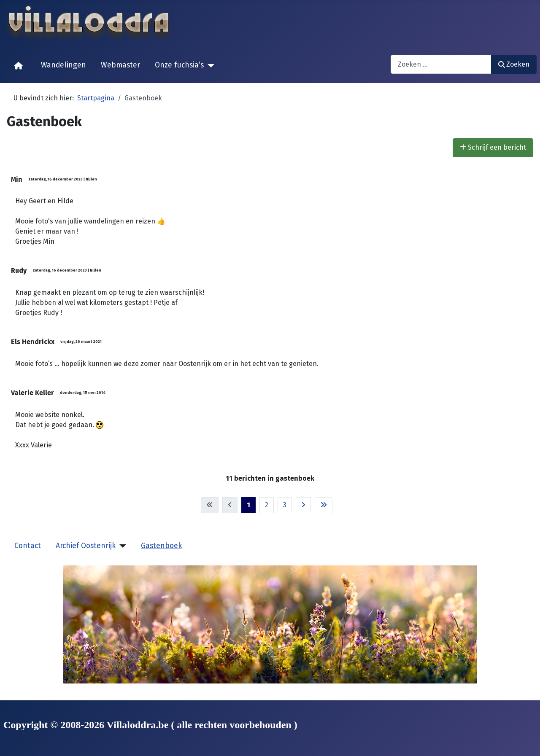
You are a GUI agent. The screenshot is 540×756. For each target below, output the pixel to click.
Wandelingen (63, 65)
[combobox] (441, 64)
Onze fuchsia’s (179, 65)
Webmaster (120, 65)
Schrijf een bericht (493, 147)
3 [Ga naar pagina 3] (285, 505)
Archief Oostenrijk (86, 546)
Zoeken (514, 64)
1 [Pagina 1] (248, 505)
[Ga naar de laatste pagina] (324, 505)
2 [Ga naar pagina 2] (267, 505)
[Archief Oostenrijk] (121, 546)
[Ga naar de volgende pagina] (303, 505)
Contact (28, 546)
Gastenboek (161, 546)
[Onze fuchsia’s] (209, 66)
